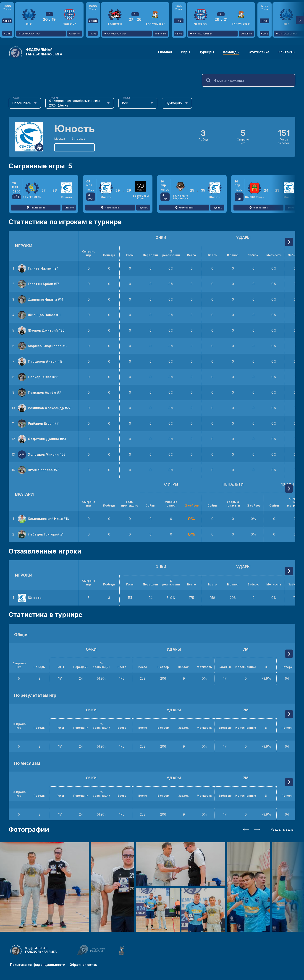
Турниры (207, 52)
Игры (186, 52)
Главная (165, 52)
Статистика (259, 52)
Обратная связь (84, 965)
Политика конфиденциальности (38, 965)
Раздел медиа (282, 829)
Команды (231, 52)
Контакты (287, 52)
